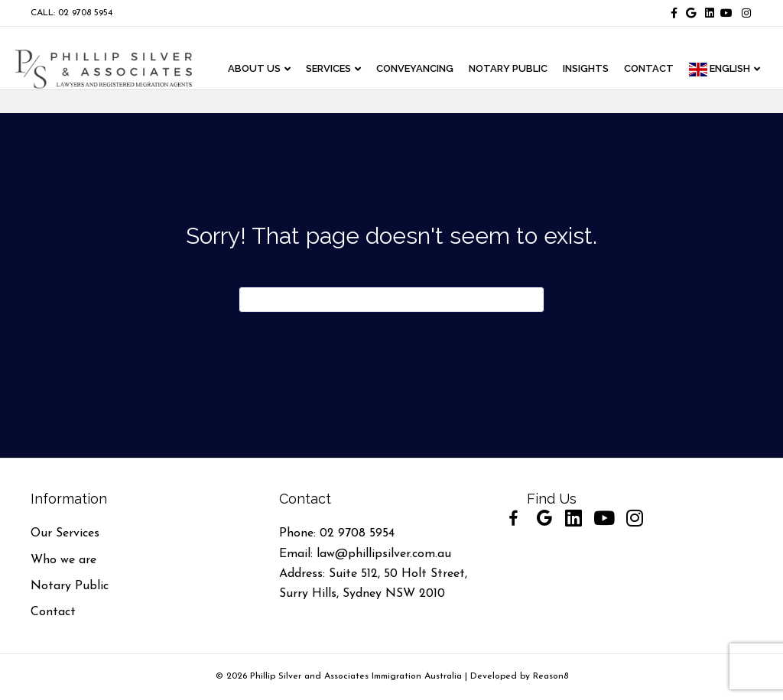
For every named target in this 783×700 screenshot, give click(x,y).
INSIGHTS (590, 69)
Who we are (63, 560)
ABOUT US (258, 69)
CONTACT (653, 69)
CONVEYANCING (419, 69)
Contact (53, 612)
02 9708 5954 (357, 533)
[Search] (391, 300)
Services (332, 69)
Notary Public (70, 586)
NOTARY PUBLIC (512, 69)
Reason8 (551, 676)
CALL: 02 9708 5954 (71, 13)
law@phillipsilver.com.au (384, 554)
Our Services (65, 533)
